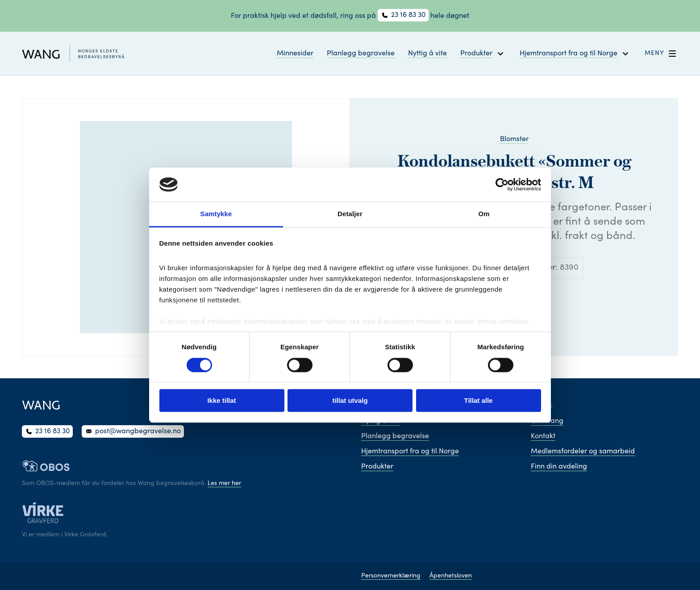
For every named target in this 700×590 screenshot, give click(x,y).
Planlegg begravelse (361, 54)
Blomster (514, 139)
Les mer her (224, 484)
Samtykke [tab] (216, 214)
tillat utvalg (350, 400)
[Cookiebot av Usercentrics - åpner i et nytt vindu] (502, 184)
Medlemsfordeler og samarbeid (583, 452)
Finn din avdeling (559, 467)
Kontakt (543, 436)
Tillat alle (479, 400)
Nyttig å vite (427, 54)
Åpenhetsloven (451, 576)
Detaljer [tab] (350, 214)
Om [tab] (484, 214)
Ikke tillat (221, 400)
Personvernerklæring (391, 576)
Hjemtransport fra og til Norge (410, 452)
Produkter (377, 467)
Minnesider (295, 54)
